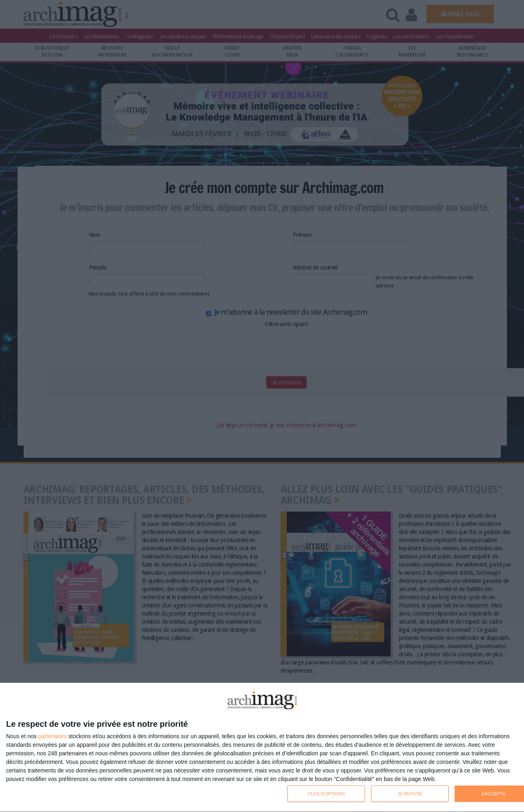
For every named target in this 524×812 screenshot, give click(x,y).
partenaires (53, 736)
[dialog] (262, 748)
